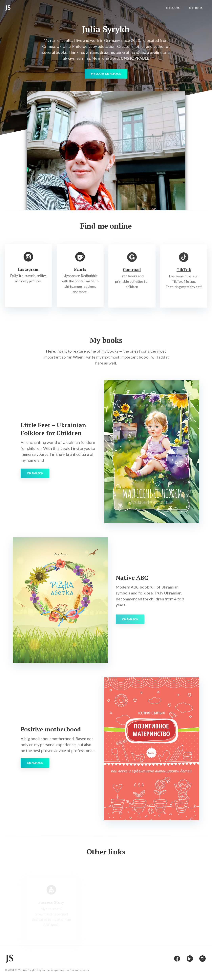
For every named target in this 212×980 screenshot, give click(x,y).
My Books (173, 8)
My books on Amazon (106, 75)
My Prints (196, 8)
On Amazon (35, 480)
